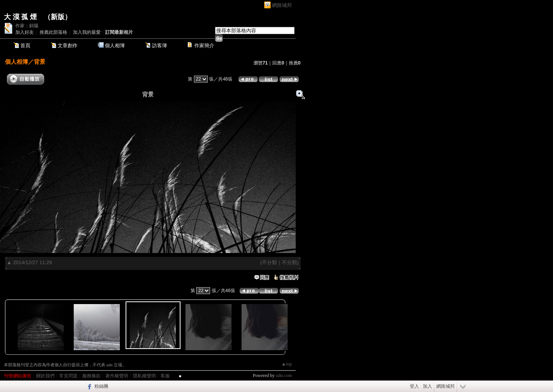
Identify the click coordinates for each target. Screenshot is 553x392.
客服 (165, 376)
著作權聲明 (117, 376)
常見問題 (68, 376)
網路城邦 (282, 5)
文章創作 (68, 45)
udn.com (284, 375)
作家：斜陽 (27, 26)
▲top (287, 364)
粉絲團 (101, 386)
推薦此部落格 (53, 32)
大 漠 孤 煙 (20, 17)
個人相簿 (115, 45)
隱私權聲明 (144, 376)
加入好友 (25, 32)
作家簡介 (204, 45)
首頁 (25, 45)
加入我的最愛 (87, 32)
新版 (58, 17)
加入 (427, 386)
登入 (414, 386)
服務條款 (91, 376)
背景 (40, 62)
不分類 (269, 262)
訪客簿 (160, 45)
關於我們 (45, 376)
